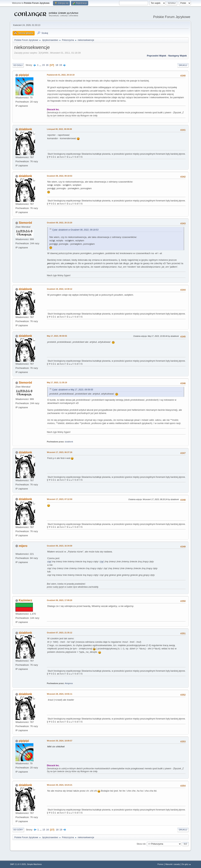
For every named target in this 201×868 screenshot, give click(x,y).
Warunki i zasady (173, 864)
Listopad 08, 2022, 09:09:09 (59, 129)
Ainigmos (69, 683)
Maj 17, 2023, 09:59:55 (57, 336)
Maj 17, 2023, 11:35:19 (57, 382)
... (41, 65)
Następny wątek (178, 56)
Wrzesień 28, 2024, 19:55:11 (60, 694)
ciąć (49, 561)
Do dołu (18, 65)
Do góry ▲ (186, 864)
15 (44, 65)
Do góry (18, 830)
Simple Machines (34, 864)
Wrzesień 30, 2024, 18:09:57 (60, 741)
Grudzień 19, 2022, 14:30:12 (60, 289)
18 (57, 65)
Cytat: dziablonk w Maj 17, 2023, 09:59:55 (73, 390)
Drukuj (183, 65)
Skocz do (141, 844)
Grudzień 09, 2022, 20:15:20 (60, 223)
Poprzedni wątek (157, 56)
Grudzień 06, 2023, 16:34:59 (60, 546)
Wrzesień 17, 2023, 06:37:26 (60, 452)
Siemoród (25, 223)
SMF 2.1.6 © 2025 (18, 864)
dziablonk (25, 129)
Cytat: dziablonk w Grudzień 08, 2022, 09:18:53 (75, 230)
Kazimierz (25, 600)
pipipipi (24, 75)
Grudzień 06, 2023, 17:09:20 (60, 600)
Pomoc (161, 864)
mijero (23, 546)
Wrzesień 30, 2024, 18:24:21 (60, 785)
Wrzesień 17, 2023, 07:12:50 (60, 499)
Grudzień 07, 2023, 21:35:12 (60, 633)
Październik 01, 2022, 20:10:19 (61, 75)
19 (61, 65)
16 (47, 65)
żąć (102, 561)
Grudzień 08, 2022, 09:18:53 (60, 176)
